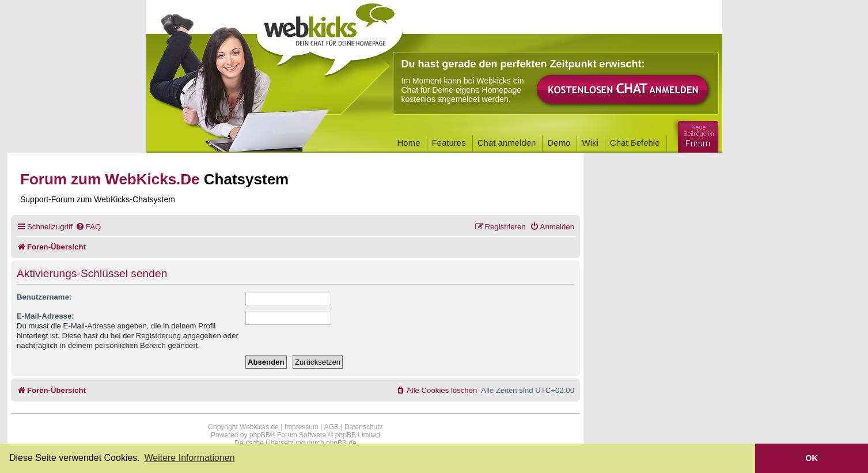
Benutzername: (44, 297)
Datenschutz (364, 427)
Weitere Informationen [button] (189, 458)
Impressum (302, 427)
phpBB (260, 435)
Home (409, 143)
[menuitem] (88, 227)
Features (449, 143)
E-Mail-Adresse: (46, 316)
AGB (331, 427)
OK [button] (812, 458)
